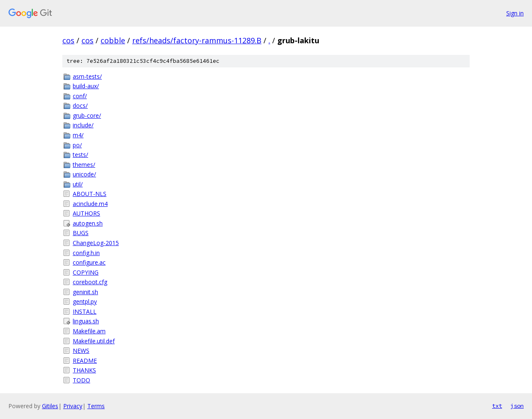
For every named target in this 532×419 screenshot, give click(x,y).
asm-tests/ (87, 76)
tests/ (80, 155)
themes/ (84, 165)
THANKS (84, 370)
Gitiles (50, 406)
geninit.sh (85, 292)
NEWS (81, 351)
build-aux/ (86, 86)
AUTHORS (86, 213)
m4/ (78, 135)
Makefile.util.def (94, 341)
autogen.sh (88, 223)
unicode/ (84, 174)
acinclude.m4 (90, 204)
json (517, 406)
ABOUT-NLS (90, 194)
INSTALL (85, 311)
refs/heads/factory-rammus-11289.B (197, 40)
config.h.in (86, 253)
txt (497, 406)
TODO (81, 380)
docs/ (80, 105)
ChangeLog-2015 (96, 243)
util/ (78, 184)
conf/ (80, 96)
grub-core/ (87, 115)
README (85, 361)
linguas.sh (86, 321)
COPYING (86, 272)
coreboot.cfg (90, 282)
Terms (96, 406)
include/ (83, 125)
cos (68, 40)
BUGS (81, 233)
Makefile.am (89, 331)
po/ (77, 145)
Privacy (73, 406)
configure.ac (89, 262)
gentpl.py (85, 301)
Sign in (515, 13)
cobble (113, 40)
